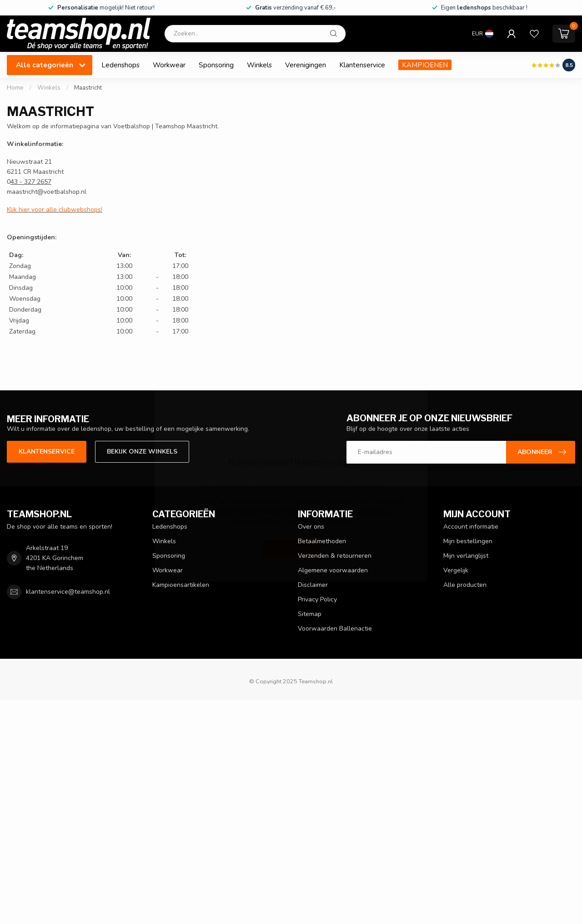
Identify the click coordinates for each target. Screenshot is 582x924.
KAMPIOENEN (425, 65)
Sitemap (310, 614)
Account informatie (471, 527)
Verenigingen (306, 65)
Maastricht (88, 88)
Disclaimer (313, 585)
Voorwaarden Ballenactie (335, 629)
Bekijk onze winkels (142, 452)
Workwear (169, 65)
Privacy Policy (317, 599)
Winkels (259, 65)
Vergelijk (456, 570)
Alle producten (465, 585)
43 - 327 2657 (31, 182)
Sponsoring (216, 65)
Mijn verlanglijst (466, 556)
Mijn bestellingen (468, 541)
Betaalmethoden (322, 541)
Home (15, 88)
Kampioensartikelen (181, 585)
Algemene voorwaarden (333, 570)
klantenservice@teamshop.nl (68, 592)
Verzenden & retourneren (335, 556)
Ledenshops (120, 65)
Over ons (311, 527)
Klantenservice (362, 65)
